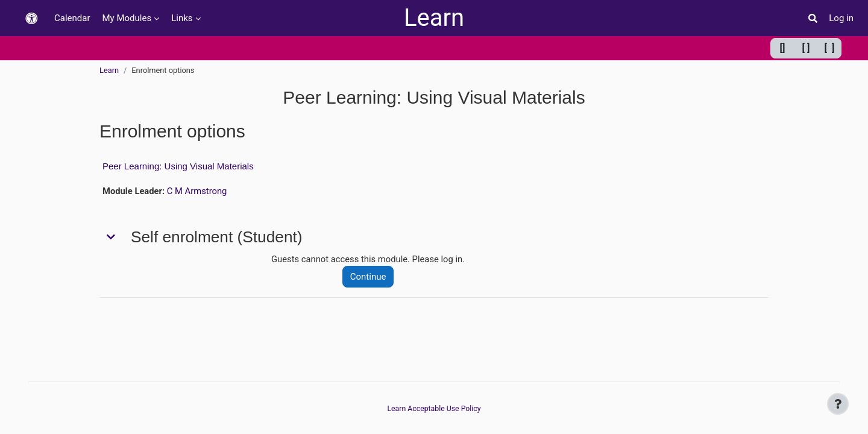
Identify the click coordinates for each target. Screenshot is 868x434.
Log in (841, 18)
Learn (434, 18)
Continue (370, 277)
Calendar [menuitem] (72, 18)
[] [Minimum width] (783, 48)
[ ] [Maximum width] (830, 48)
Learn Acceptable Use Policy (434, 408)
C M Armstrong (198, 191)
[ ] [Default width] (806, 48)
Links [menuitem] (182, 18)
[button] (31, 18)
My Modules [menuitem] (127, 18)
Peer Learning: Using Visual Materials (178, 166)
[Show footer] (838, 404)
